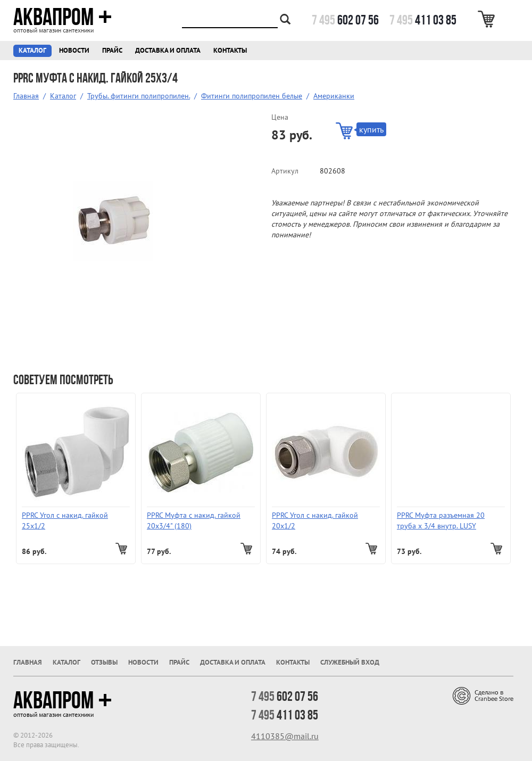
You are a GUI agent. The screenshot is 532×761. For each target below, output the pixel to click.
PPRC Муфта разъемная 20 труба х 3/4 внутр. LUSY (441, 520)
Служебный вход (350, 662)
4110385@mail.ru (285, 736)
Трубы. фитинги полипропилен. (139, 96)
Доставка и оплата (168, 50)
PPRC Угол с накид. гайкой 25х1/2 (65, 520)
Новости (74, 50)
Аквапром (63, 17)
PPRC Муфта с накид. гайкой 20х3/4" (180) (194, 520)
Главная (26, 96)
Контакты (230, 50)
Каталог (32, 50)
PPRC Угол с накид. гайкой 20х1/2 (315, 520)
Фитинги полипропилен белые (252, 96)
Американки (334, 96)
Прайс (112, 50)
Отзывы (104, 662)
